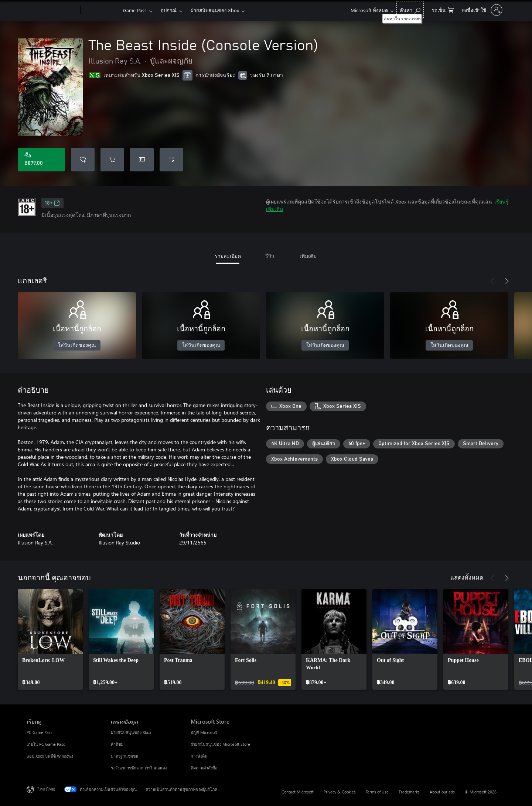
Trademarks (409, 792)
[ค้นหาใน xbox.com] (410, 9)
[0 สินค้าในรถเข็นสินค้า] (443, 9)
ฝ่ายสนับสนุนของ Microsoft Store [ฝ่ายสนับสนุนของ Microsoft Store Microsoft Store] (220, 744)
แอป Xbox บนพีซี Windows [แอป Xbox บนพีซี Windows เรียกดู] (50, 756)
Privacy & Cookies (340, 792)
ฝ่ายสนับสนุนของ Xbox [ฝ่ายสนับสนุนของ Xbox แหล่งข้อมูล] (131, 732)
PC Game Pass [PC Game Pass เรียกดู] (40, 732)
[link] (50, 639)
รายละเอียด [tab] (228, 256)
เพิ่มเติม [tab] (308, 256)
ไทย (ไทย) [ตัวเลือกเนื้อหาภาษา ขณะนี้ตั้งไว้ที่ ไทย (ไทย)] (46, 789)
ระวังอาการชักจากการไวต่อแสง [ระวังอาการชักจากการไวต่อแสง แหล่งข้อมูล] (139, 768)
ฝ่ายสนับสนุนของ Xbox (215, 10)
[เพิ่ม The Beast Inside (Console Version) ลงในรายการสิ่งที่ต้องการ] (83, 160)
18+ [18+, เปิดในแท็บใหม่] (52, 203)
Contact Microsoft (298, 792)
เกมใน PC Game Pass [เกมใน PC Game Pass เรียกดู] (46, 744)
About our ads (442, 792)
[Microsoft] (52, 10)
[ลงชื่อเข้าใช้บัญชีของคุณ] (481, 10)
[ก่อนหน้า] (492, 281)
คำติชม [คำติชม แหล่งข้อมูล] (117, 744)
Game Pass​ (135, 10)
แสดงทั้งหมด (467, 577)
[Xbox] (101, 10)
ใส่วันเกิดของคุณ (77, 345)
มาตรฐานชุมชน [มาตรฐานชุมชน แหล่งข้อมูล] (125, 756)
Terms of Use (377, 792)
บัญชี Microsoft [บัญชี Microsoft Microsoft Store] (204, 732)
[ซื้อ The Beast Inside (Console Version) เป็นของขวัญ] (142, 160)
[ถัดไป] (507, 281)
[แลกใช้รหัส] (171, 160)
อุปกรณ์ (169, 10)
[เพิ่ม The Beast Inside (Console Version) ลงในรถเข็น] (112, 160)
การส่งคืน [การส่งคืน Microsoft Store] (199, 756)
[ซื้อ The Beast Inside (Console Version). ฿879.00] (41, 160)
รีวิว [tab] (270, 256)
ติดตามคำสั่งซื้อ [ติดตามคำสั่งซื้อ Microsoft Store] (204, 768)
